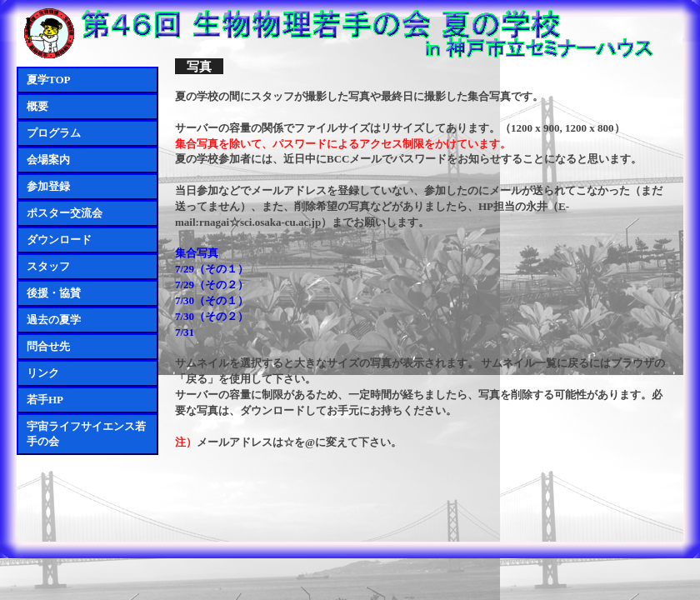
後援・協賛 (54, 293)
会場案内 (48, 160)
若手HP (45, 400)
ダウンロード (59, 240)
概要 (37, 106)
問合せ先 (48, 346)
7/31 (185, 332)
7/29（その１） (212, 269)
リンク (43, 373)
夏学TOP (49, 80)
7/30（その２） (212, 316)
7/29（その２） (212, 285)
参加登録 (48, 186)
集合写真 (197, 253)
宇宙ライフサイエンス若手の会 (86, 434)
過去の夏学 (54, 320)
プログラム (54, 133)
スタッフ (48, 266)
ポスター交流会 (65, 213)
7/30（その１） (212, 300)
